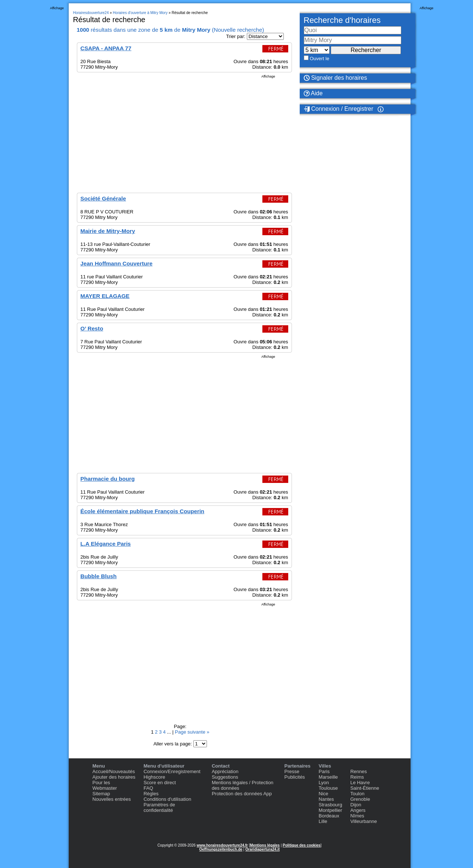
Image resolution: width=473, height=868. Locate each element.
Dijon (356, 805)
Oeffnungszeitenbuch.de (221, 849)
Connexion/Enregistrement (172, 771)
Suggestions (225, 777)
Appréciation (225, 771)
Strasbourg (330, 805)
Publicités (295, 777)
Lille (323, 821)
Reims (357, 777)
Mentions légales (265, 845)
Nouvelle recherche (238, 30)
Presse (292, 771)
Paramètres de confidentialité (159, 807)
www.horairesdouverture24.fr (222, 845)
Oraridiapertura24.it (263, 849)
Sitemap (101, 794)
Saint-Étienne (365, 788)
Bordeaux (329, 816)
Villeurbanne (364, 821)
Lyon (324, 783)
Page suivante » (192, 732)
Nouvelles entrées (112, 799)
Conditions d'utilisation (167, 799)
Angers (358, 810)
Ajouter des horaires (114, 777)
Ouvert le (319, 59)
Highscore (154, 777)
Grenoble (360, 799)
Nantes (326, 799)
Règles (151, 794)
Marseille (328, 777)
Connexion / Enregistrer (339, 109)
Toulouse (328, 788)
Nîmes (357, 816)
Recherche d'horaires (342, 20)
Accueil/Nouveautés (114, 771)
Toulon (357, 794)
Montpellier (330, 810)
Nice (323, 794)
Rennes (359, 771)
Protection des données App (242, 794)
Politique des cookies (302, 845)
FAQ (148, 788)
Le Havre (360, 783)
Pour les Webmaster (105, 785)
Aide (313, 93)
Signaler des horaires (336, 78)
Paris (324, 771)
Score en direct (159, 783)
